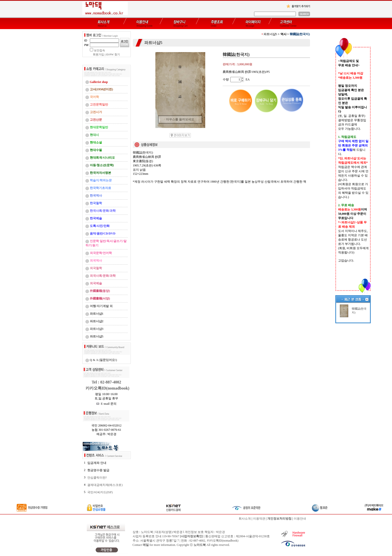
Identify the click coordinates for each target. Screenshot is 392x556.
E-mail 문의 (106, 404)
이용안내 (300, 519)
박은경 (220, 532)
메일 (146, 545)
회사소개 (245, 519)
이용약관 (259, 519)
